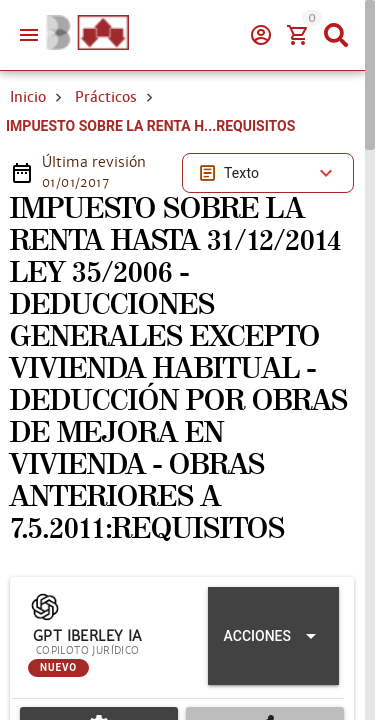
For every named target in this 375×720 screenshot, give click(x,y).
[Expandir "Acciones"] (273, 636)
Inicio (28, 97)
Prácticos (106, 97)
